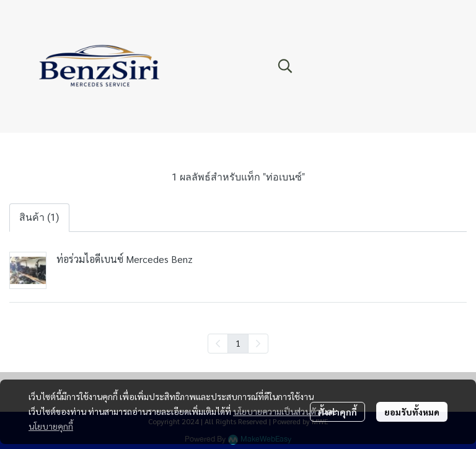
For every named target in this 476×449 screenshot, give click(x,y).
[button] (352, 66)
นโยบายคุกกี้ (51, 426)
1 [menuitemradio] (238, 343)
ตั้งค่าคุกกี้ (337, 412)
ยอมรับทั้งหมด (412, 412)
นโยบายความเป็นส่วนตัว (277, 411)
